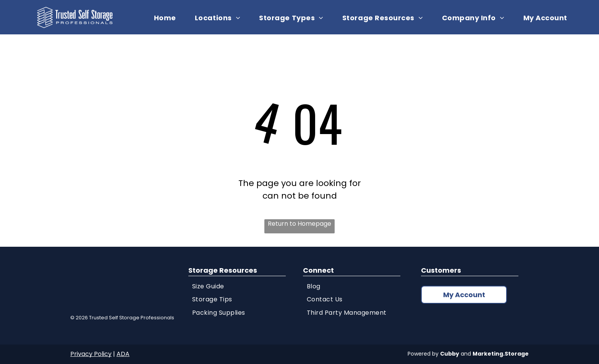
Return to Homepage (299, 224)
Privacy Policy (91, 354)
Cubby (450, 354)
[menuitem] (168, 18)
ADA (123, 354)
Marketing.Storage (501, 354)
